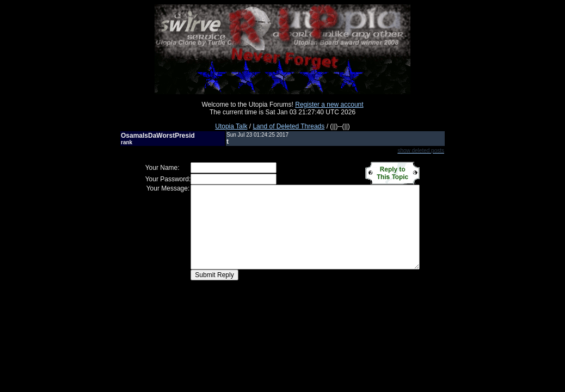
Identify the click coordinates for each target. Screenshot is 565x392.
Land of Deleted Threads (288, 126)
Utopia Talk (231, 126)
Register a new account (329, 105)
